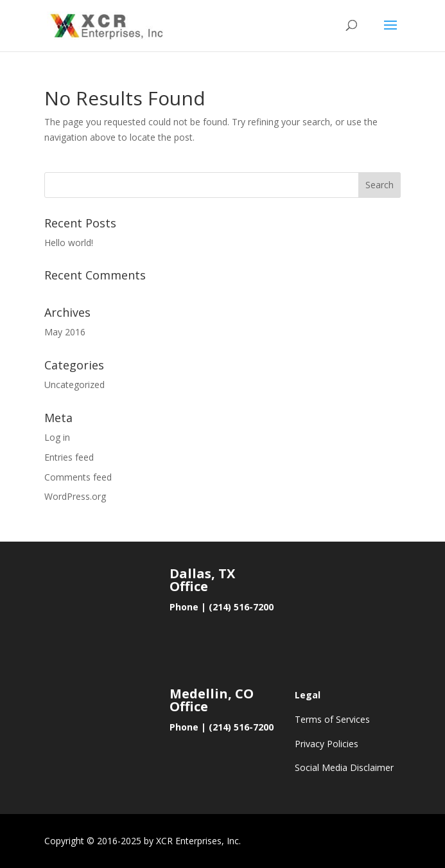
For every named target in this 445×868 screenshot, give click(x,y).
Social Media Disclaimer (344, 767)
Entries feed (69, 457)
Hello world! (69, 243)
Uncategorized (74, 385)
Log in (57, 437)
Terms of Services (332, 719)
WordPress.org (75, 496)
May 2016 (65, 332)
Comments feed (78, 477)
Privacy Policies (327, 744)
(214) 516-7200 (241, 607)
